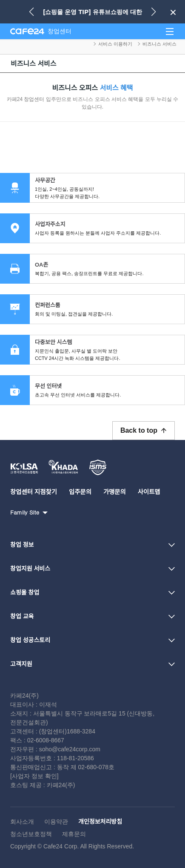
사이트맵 (149, 492)
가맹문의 (115, 492)
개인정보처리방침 (100, 822)
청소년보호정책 (31, 834)
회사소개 (22, 822)
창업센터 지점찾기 (34, 492)
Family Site (25, 512)
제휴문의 (74, 834)
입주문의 (80, 492)
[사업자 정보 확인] (34, 776)
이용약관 (56, 822)
